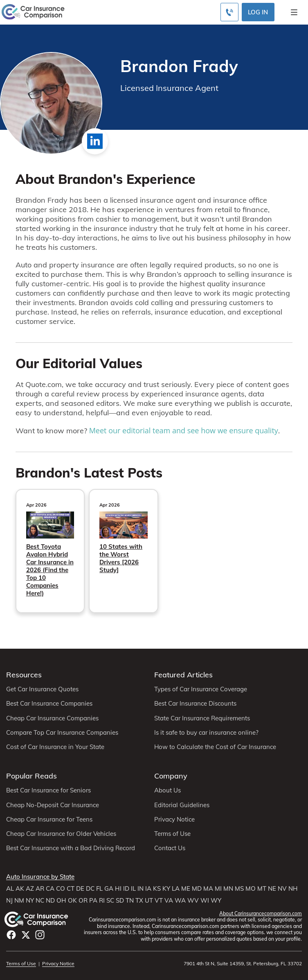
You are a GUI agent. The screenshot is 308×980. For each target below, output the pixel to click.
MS (239, 889)
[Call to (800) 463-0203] (229, 12)
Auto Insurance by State (40, 877)
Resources (24, 675)
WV (193, 901)
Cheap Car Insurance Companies (52, 718)
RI (102, 901)
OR (83, 901)
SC (110, 901)
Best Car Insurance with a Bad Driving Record (71, 848)
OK (72, 901)
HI (118, 889)
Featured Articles (183, 675)
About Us (167, 790)
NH (293, 889)
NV (282, 889)
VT (159, 901)
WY (216, 901)
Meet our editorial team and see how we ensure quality (184, 430)
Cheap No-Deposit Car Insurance (53, 805)
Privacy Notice (174, 819)
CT (71, 889)
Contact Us (170, 848)
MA (208, 889)
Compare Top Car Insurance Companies (62, 733)
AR (40, 889)
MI (218, 889)
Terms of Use (172, 834)
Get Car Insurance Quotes (42, 689)
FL (99, 889)
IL (133, 889)
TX (139, 901)
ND (50, 901)
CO (61, 889)
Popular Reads (31, 776)
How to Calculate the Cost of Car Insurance (215, 747)
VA (169, 901)
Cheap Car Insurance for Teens (49, 819)
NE (272, 889)
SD (120, 901)
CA (50, 889)
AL (10, 889)
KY (166, 889)
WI (205, 901)
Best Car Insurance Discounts (195, 704)
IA (148, 889)
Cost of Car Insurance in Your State (55, 747)
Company (171, 776)
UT (149, 901)
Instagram (40, 935)
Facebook (11, 935)
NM (19, 901)
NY (30, 901)
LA (176, 889)
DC (90, 889)
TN (130, 901)
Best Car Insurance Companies (49, 704)
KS (157, 889)
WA (180, 901)
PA (93, 901)
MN (228, 889)
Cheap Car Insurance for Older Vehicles (61, 834)
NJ (9, 901)
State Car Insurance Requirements (202, 718)
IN (141, 889)
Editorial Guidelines (182, 805)
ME (186, 889)
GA (109, 889)
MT (262, 889)
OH (61, 901)
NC (40, 901)
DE (80, 889)
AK (20, 889)
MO (251, 889)
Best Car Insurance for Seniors (48, 790)
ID (126, 889)
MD (197, 889)
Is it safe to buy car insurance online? (206, 733)
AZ (30, 889)
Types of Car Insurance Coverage (201, 689)
